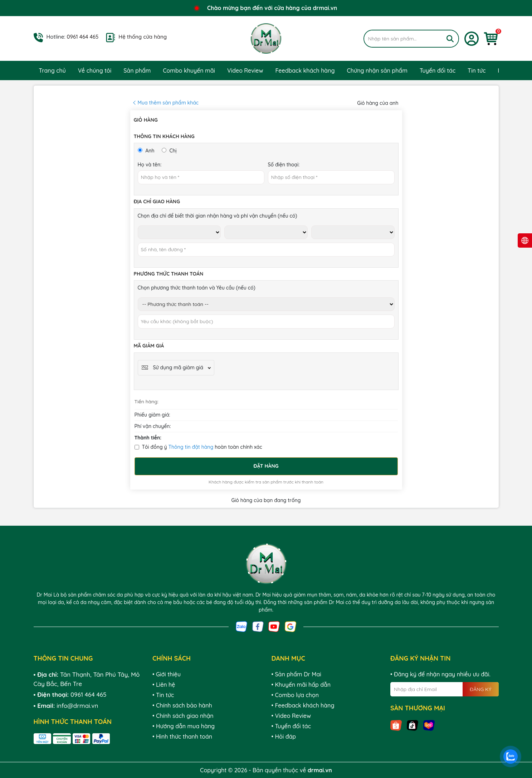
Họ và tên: (150, 165)
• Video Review (291, 716)
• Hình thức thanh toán (182, 736)
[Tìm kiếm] (450, 39)
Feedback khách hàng (305, 70)
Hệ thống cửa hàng (143, 37)
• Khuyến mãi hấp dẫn (301, 685)
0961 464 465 (83, 37)
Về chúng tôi (95, 70)
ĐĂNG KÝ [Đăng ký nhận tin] (480, 689)
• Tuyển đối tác (291, 726)
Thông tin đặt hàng (191, 447)
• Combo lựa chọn (295, 695)
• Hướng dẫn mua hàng (184, 726)
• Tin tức (163, 695)
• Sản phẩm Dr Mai (296, 674)
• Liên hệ (164, 685)
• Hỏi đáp (284, 736)
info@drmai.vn (77, 706)
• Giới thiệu (167, 674)
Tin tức (477, 70)
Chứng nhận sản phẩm (377, 70)
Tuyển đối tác (438, 70)
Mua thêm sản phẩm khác (168, 103)
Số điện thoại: (284, 165)
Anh (146, 151)
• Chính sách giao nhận (183, 716)
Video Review (245, 70)
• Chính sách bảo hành (182, 705)
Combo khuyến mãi (189, 70)
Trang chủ (52, 70)
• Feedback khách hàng (303, 705)
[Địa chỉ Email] (445, 689)
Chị (169, 151)
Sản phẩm (137, 70)
